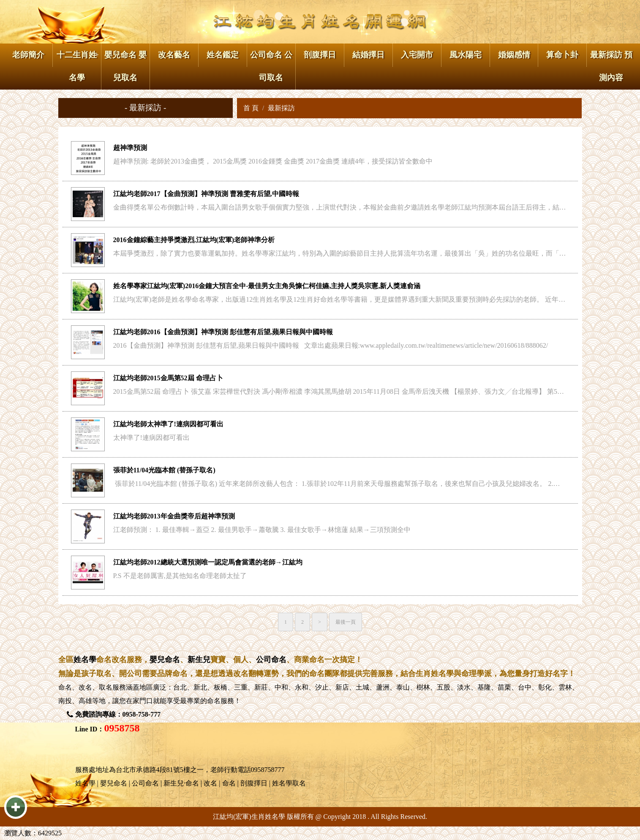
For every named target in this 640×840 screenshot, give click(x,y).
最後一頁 (346, 622)
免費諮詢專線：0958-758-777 (118, 714)
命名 (65, 687)
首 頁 (251, 108)
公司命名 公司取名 (271, 66)
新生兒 (199, 660)
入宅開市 (417, 55)
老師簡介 (28, 55)
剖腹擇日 (320, 55)
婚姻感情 (514, 55)
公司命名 (271, 660)
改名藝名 (174, 55)
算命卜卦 (562, 55)
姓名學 (85, 660)
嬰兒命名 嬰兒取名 (125, 66)
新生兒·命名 (181, 783)
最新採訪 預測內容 (611, 66)
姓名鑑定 (223, 55)
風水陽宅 (466, 55)
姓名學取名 (289, 783)
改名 (85, 687)
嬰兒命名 (165, 660)
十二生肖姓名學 (77, 66)
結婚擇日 (368, 55)
